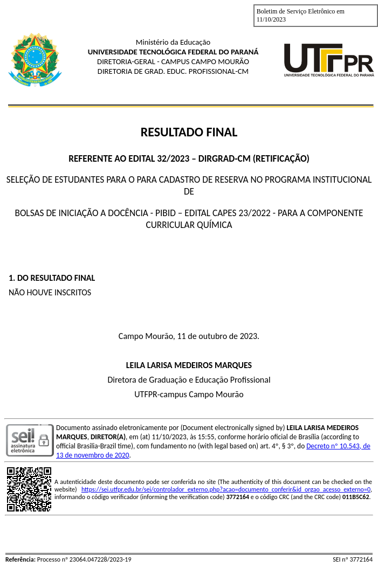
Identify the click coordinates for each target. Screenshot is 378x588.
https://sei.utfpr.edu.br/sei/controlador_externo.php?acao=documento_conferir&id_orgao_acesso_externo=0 (226, 489)
